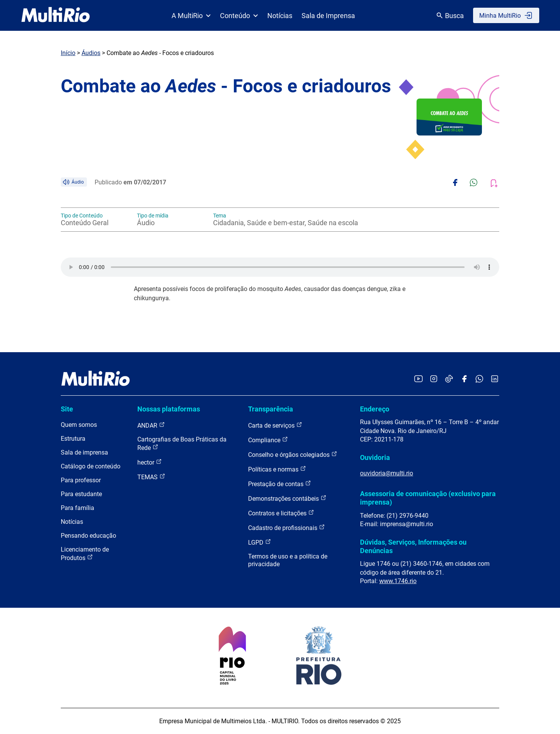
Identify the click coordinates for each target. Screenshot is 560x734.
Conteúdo (239, 16)
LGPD (260, 542)
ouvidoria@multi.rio (387, 473)
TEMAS (151, 477)
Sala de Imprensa (328, 16)
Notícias (280, 16)
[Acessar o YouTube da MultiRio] (418, 379)
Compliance (268, 440)
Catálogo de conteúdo (91, 466)
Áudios (91, 53)
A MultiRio (191, 16)
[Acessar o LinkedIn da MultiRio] (495, 379)
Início (68, 53)
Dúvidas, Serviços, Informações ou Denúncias (413, 546)
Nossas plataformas (169, 409)
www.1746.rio (398, 581)
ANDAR (151, 425)
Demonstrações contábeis (287, 498)
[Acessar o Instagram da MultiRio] (434, 379)
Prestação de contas (280, 484)
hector (150, 462)
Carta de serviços (275, 425)
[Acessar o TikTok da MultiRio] (449, 379)
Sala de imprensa (84, 452)
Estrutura (73, 439)
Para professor (81, 480)
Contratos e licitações (281, 513)
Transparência (271, 409)
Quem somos (79, 425)
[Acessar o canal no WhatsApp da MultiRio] (479, 379)
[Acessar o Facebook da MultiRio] (464, 379)
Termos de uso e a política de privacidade (288, 560)
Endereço (375, 409)
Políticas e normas (277, 469)
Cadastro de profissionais (287, 528)
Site (67, 409)
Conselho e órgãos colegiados (293, 454)
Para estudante (81, 494)
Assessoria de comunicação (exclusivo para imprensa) (428, 498)
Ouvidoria (375, 457)
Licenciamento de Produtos (85, 554)
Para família (77, 508)
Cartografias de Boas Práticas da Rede (182, 444)
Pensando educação (88, 536)
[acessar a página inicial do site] (56, 15)
